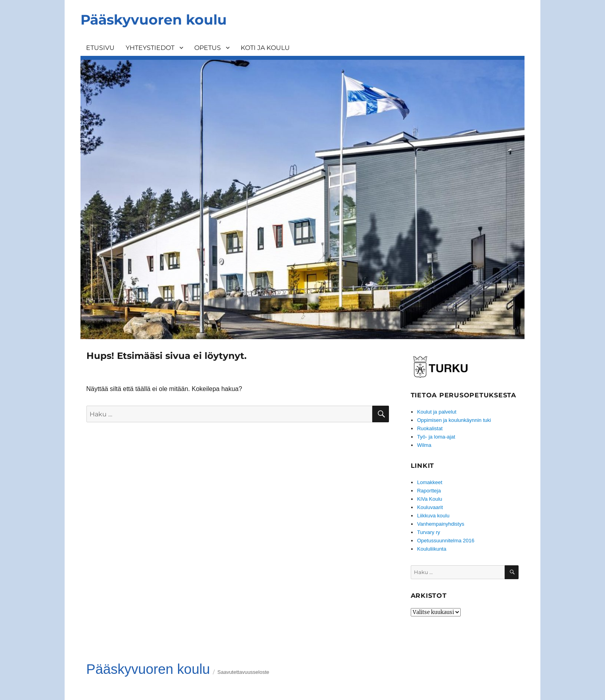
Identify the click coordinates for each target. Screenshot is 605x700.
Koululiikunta (432, 549)
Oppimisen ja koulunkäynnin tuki (454, 420)
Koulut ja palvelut (437, 412)
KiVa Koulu (430, 499)
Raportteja (429, 491)
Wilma (424, 445)
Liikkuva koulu (433, 516)
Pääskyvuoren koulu (154, 20)
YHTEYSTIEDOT (150, 48)
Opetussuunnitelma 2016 (446, 541)
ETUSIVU (100, 48)
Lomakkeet (430, 482)
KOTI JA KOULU (265, 48)
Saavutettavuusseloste (243, 672)
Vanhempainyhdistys (441, 524)
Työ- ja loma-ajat (436, 437)
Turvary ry (429, 532)
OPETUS (208, 48)
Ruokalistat (430, 428)
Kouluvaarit (430, 507)
